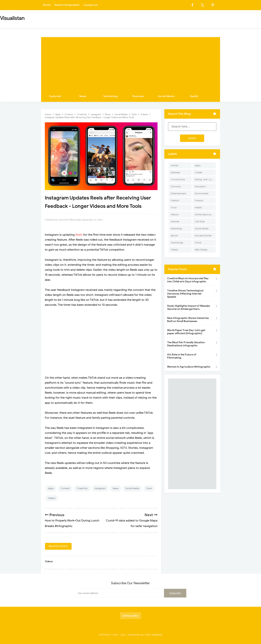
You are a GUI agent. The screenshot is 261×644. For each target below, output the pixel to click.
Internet (175, 222)
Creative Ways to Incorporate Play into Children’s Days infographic (188, 280)
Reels (79, 235)
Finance (199, 200)
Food (174, 208)
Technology (111, 96)
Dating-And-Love (204, 179)
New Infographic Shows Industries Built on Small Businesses (188, 320)
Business (138, 96)
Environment (202, 193)
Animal (174, 165)
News (83, 96)
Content (65, 488)
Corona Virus (178, 179)
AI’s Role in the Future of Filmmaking (182, 356)
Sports (174, 236)
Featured (55, 96)
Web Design (201, 250)
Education (200, 186)
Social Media (166, 96)
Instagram (100, 488)
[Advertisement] (131, 63)
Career (199, 172)
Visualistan (134, 635)
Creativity (82, 488)
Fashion (175, 200)
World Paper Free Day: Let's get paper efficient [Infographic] (186, 332)
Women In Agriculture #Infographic (189, 367)
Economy (176, 186)
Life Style (200, 222)
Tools (149, 488)
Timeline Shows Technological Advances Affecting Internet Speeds (185, 294)
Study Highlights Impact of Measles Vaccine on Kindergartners (189, 307)
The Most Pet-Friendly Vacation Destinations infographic (186, 344)
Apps (51, 488)
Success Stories (203, 236)
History (175, 215)
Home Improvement (205, 215)
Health (194, 96)
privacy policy (130, 616)
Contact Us (91, 5)
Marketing (176, 229)
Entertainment (178, 193)
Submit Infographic (67, 5)
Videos (52, 498)
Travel (198, 243)
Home (47, 5)
